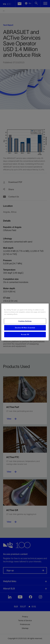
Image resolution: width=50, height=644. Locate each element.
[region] (25, 322)
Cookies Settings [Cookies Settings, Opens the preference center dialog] (25, 321)
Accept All (25, 334)
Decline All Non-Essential (25, 328)
